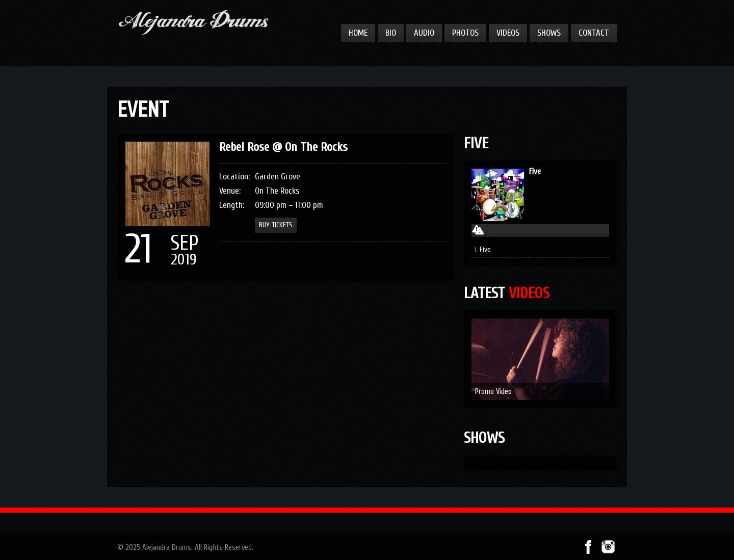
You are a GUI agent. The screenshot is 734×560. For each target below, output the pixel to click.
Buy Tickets (276, 225)
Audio (424, 33)
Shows (549, 33)
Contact (594, 33)
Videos (508, 33)
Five (535, 171)
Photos (465, 33)
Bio (391, 33)
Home (358, 33)
